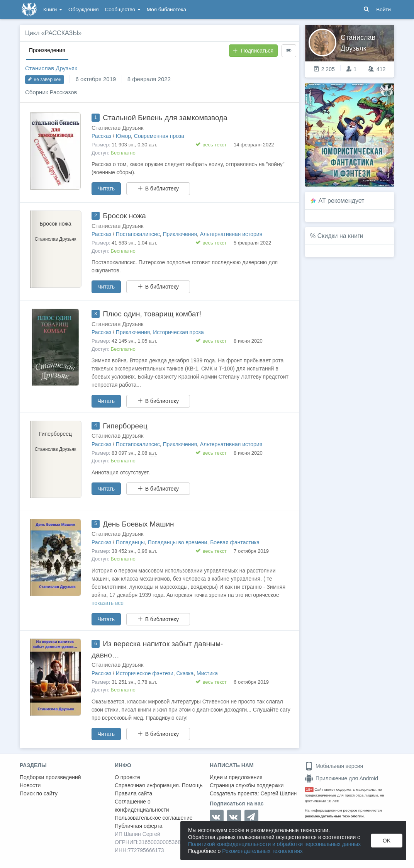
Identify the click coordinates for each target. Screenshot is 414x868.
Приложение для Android (341, 778)
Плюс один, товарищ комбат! (152, 314)
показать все (108, 603)
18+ (309, 789)
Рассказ (101, 136)
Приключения (180, 234)
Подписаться (253, 51)
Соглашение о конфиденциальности (142, 806)
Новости (30, 785)
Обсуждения (83, 9)
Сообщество (123, 9)
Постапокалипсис (138, 234)
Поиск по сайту (39, 793)
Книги (53, 9)
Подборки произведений (50, 777)
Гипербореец (125, 426)
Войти (383, 9)
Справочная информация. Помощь (159, 785)
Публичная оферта (139, 826)
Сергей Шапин (278, 793)
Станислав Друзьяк (51, 68)
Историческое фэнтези (145, 673)
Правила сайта (133, 793)
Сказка (185, 673)
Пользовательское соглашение (154, 818)
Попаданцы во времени (178, 542)
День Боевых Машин (138, 524)
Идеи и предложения (236, 777)
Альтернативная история (231, 234)
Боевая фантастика (235, 542)
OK (387, 841)
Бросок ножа (124, 216)
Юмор (123, 136)
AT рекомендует (342, 201)
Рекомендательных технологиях (262, 851)
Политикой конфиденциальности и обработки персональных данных (274, 844)
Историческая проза (178, 332)
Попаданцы (130, 542)
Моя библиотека (166, 9)
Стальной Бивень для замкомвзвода (165, 118)
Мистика (207, 673)
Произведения (47, 50)
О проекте (127, 777)
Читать (106, 189)
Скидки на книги (340, 236)
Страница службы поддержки (247, 785)
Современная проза (159, 136)
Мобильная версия (334, 766)
